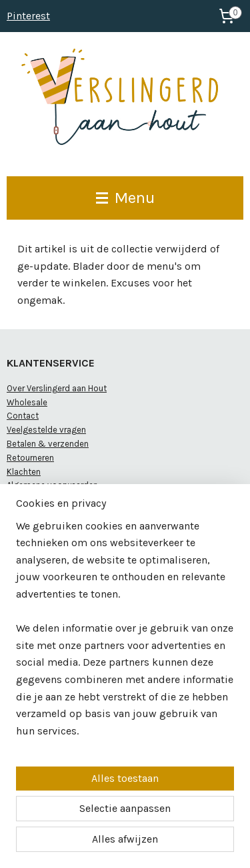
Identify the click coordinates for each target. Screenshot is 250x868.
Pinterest (28, 16)
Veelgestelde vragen (46, 430)
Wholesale (27, 402)
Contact (23, 416)
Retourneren (30, 458)
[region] (125, 634)
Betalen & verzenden (48, 444)
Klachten (24, 472)
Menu (125, 198)
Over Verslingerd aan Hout (57, 388)
